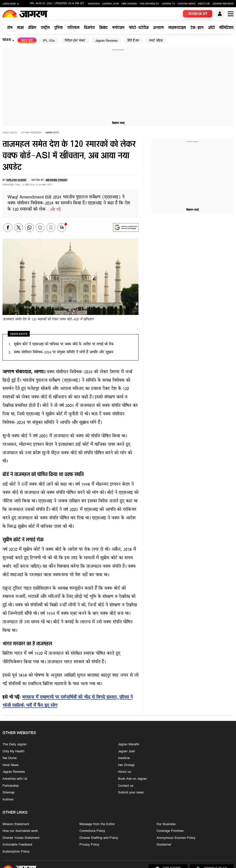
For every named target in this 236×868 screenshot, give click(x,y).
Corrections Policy (92, 831)
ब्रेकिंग (32, 28)
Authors (8, 800)
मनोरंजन (118, 28)
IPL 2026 (49, 41)
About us (124, 772)
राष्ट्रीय (45, 28)
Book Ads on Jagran (132, 779)
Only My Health (13, 752)
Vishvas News (186, 4)
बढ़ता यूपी (27, 41)
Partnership (11, 786)
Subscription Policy (16, 852)
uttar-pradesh (31, 133)
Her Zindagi (129, 4)
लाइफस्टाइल (177, 28)
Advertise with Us (15, 779)
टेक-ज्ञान (197, 28)
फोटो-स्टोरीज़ (139, 28)
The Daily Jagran (14, 745)
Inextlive (204, 4)
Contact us (126, 786)
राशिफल (73, 28)
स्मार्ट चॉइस (156, 41)
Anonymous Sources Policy (176, 838)
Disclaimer (164, 845)
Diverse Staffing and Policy (99, 838)
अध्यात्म (158, 28)
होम (10, 28)
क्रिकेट (103, 28)
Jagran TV (168, 4)
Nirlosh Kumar (16, 180)
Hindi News (10, 133)
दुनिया (58, 28)
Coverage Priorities (170, 831)
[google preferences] (126, 227)
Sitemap (8, 793)
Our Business (166, 824)
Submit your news (131, 793)
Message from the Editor (97, 824)
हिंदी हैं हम (133, 41)
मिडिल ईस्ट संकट (75, 41)
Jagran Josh (110, 4)
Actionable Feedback (17, 845)
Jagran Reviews (223, 4)
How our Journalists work (20, 831)
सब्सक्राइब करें (198, 14)
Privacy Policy (89, 845)
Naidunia (94, 4)
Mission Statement (16, 824)
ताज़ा (20, 28)
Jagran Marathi (129, 745)
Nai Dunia (9, 759)
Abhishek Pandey (56, 180)
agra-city (52, 133)
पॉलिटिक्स (226, 28)
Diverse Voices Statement (21, 838)
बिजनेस (89, 28)
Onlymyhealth (149, 4)
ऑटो (211, 28)
